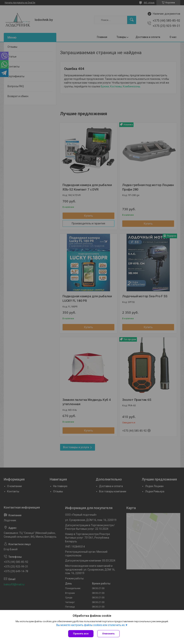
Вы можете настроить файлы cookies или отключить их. (91, 625)
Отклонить (108, 634)
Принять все (81, 634)
